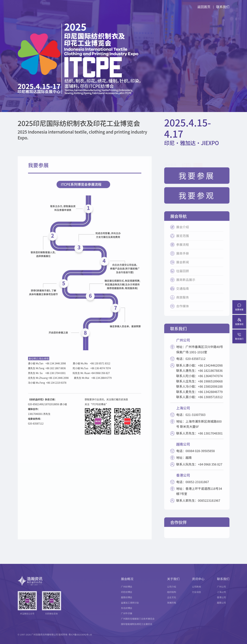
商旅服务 (183, 301)
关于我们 (173, 583)
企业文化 (172, 601)
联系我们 (223, 7)
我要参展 (197, 179)
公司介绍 (172, 590)
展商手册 (183, 257)
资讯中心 (198, 583)
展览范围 (183, 240)
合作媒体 (183, 310)
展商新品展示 (186, 284)
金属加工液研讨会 (130, 607)
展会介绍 (183, 231)
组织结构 (172, 596)
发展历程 (172, 607)
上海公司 (222, 596)
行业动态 (197, 596)
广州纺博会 (127, 590)
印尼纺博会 (127, 596)
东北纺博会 (127, 612)
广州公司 (222, 590)
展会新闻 (183, 266)
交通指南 (183, 293)
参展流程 (183, 249)
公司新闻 (197, 590)
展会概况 (127, 583)
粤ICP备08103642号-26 (80, 638)
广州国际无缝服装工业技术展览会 (138, 623)
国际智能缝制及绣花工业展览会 (137, 628)
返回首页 (204, 7)
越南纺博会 (127, 601)
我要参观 (197, 199)
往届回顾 (183, 275)
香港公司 (222, 601)
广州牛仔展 (127, 617)
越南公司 (222, 607)
